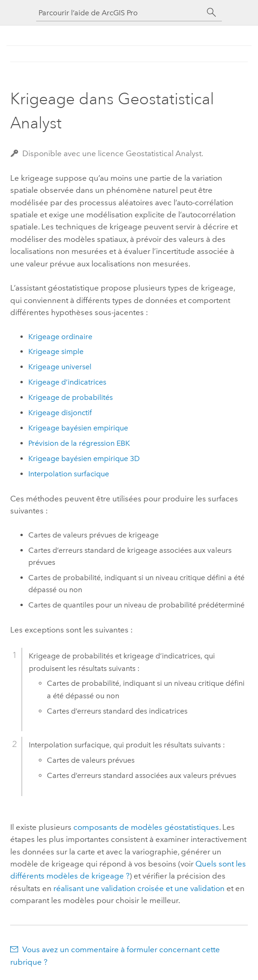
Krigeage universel (60, 367)
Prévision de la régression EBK (79, 443)
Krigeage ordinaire (60, 337)
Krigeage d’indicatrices (67, 382)
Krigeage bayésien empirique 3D (84, 458)
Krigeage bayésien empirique (78, 428)
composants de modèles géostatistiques (146, 827)
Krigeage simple (56, 351)
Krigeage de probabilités (71, 397)
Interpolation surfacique (69, 474)
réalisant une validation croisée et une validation (139, 888)
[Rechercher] (212, 13)
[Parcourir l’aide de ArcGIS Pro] (120, 13)
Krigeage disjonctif (60, 413)
